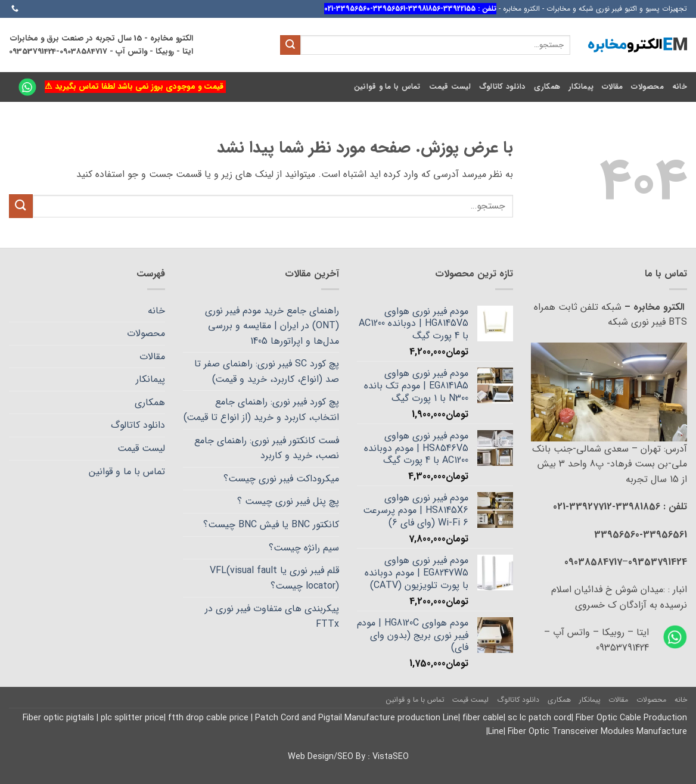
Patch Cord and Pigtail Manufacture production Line (357, 718)
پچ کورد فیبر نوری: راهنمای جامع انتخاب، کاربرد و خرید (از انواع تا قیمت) (261, 410)
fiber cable (483, 718)
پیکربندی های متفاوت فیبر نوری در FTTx (272, 616)
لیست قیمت (450, 87)
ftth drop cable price (209, 718)
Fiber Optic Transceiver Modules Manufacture (596, 732)
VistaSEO (391, 757)
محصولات (647, 87)
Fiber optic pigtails (60, 718)
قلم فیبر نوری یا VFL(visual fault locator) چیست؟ (274, 578)
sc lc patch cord (540, 718)
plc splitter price (132, 718)
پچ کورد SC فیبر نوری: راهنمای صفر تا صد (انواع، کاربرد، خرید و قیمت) (267, 371)
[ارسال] (290, 45)
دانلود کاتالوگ (502, 87)
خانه (680, 87)
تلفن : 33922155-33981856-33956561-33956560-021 (410, 9)
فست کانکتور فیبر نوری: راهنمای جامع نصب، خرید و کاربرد (267, 448)
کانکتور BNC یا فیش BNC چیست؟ (271, 525)
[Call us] (15, 9)
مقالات (612, 87)
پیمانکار (581, 87)
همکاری (547, 87)
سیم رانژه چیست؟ (304, 548)
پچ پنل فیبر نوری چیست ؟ (288, 501)
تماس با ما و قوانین (387, 87)
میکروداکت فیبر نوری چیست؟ (281, 479)
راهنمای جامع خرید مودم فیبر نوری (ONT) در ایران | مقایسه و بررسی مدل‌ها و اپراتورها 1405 (272, 326)
